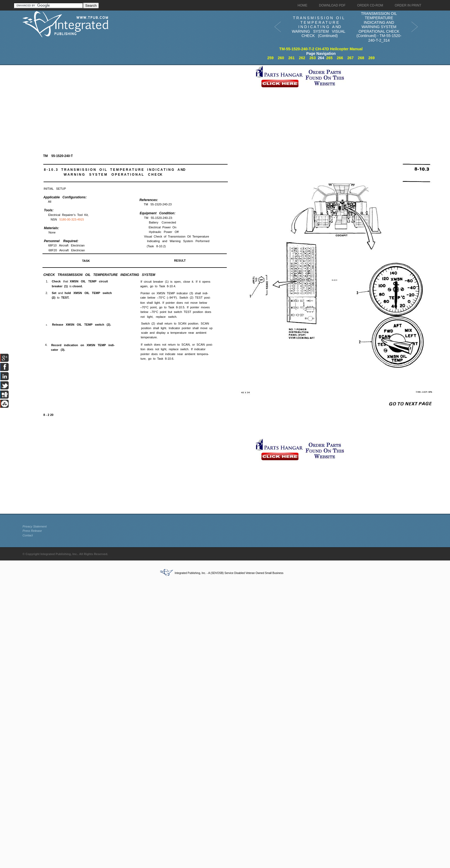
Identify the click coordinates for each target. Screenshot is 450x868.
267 (350, 58)
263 (312, 58)
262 (302, 58)
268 (361, 58)
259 (270, 58)
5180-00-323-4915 (72, 219)
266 (340, 58)
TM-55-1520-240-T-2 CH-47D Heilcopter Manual (321, 49)
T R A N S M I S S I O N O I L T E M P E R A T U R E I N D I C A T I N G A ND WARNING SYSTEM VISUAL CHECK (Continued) (318, 27)
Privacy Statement (35, 526)
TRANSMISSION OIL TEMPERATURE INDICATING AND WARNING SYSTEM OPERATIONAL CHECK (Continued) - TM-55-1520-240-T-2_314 (379, 27)
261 (291, 58)
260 (281, 58)
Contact (28, 535)
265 (329, 58)
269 (371, 58)
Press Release (32, 531)
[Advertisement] (137, 103)
